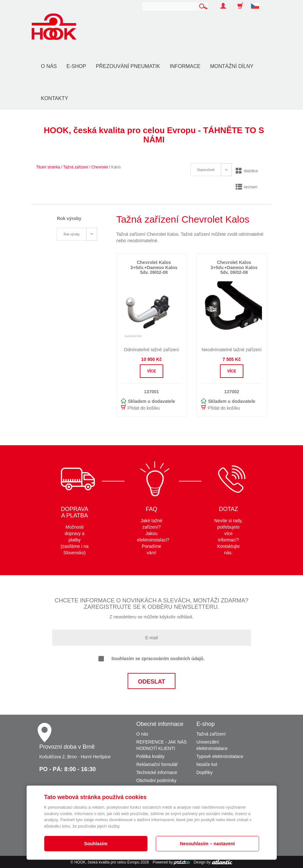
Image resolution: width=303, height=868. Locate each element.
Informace (185, 66)
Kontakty (55, 98)
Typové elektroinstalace (220, 756)
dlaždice (247, 171)
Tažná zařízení (76, 167)
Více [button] (151, 371)
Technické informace (157, 772)
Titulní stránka (48, 167)
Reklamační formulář (157, 764)
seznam (246, 187)
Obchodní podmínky (156, 780)
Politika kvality (150, 756)
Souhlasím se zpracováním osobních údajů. (151, 659)
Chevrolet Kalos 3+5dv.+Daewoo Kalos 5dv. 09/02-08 (154, 267)
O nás (49, 66)
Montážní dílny (232, 66)
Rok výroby (72, 234)
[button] (257, 3)
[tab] (211, 170)
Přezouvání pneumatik (128, 66)
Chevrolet (100, 167)
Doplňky (205, 772)
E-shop (76, 66)
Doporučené (206, 170)
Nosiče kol (207, 764)
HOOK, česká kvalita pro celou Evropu (107, 862)
